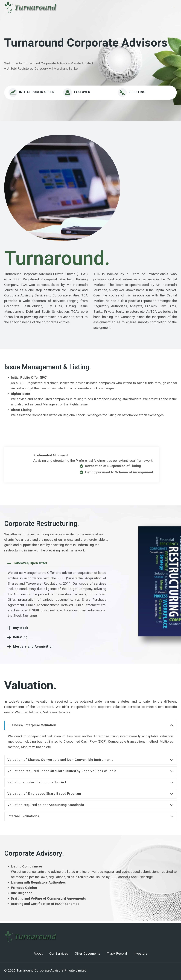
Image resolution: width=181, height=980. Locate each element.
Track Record (117, 954)
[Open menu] (173, 7)
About (38, 954)
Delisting (137, 92)
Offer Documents (87, 954)
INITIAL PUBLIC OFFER (37, 92)
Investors (141, 954)
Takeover (82, 92)
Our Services (59, 954)
